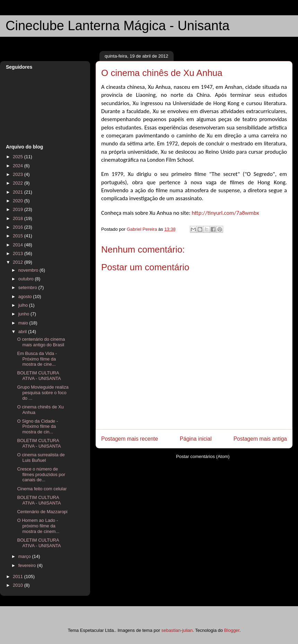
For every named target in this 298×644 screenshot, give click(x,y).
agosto (26, 296)
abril (23, 332)
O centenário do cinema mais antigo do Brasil (41, 342)
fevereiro (28, 565)
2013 (19, 253)
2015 (19, 236)
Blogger (232, 630)
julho (24, 305)
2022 (19, 183)
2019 (19, 209)
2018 (19, 218)
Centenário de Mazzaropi (42, 512)
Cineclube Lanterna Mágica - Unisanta (117, 26)
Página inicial (196, 439)
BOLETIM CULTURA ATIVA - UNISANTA (39, 376)
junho (24, 314)
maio (24, 323)
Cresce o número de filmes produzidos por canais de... (41, 474)
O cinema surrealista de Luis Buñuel (41, 457)
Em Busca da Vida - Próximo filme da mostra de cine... (37, 359)
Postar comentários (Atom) (203, 456)
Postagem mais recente (130, 439)
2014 (19, 245)
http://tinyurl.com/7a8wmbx (225, 213)
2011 (19, 577)
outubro (27, 279)
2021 (19, 192)
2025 (19, 157)
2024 (19, 166)
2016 (19, 227)
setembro (28, 287)
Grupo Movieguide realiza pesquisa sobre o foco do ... (43, 392)
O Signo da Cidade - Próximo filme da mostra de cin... (37, 426)
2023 (19, 174)
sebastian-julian (177, 630)
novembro (29, 270)
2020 (19, 201)
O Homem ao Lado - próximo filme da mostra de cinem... (38, 526)
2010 (19, 585)
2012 (19, 262)
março (25, 556)
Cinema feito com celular (42, 489)
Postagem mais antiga (260, 439)
